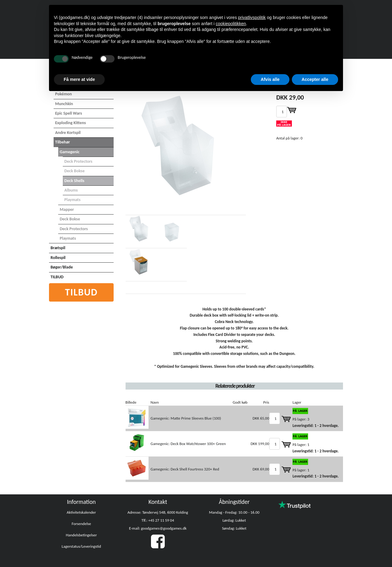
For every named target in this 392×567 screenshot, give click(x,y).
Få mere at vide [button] (79, 79)
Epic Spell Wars (69, 113)
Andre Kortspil (68, 133)
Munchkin (64, 104)
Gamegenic (70, 152)
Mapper (67, 209)
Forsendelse (81, 524)
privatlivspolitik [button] (252, 17)
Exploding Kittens (70, 123)
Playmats (72, 200)
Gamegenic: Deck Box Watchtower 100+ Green (188, 444)
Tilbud (81, 292)
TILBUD (57, 277)
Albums (71, 190)
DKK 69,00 (261, 469)
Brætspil (58, 248)
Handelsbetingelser (81, 535)
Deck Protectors (78, 161)
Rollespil (58, 258)
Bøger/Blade (62, 267)
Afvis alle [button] (270, 79)
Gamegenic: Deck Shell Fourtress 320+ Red (185, 469)
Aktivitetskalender (81, 512)
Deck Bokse (74, 171)
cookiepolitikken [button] (231, 24)
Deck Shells (74, 181)
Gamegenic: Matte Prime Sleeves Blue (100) (186, 418)
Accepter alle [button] (315, 79)
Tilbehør (62, 142)
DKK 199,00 (260, 444)
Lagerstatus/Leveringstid (81, 546)
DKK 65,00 (261, 418)
